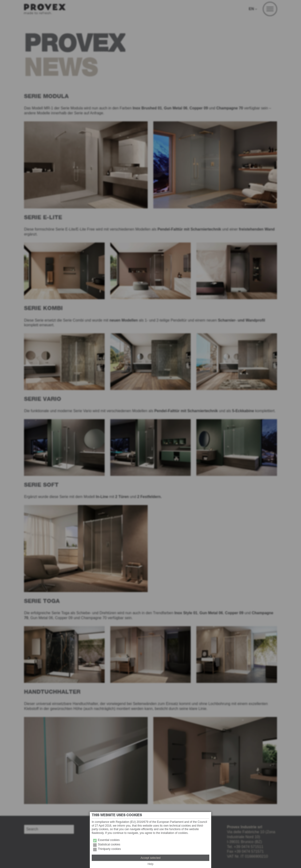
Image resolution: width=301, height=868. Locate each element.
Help (151, 864)
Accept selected (151, 858)
